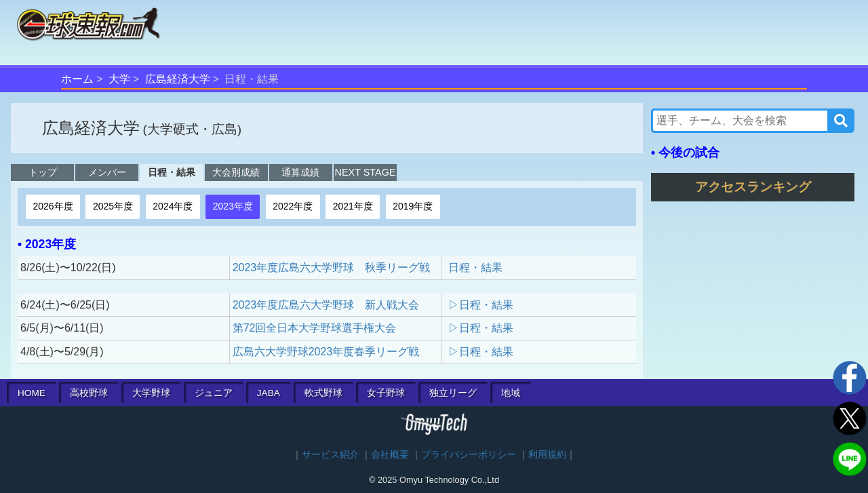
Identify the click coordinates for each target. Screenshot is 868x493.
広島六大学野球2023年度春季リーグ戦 (326, 352)
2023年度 (233, 206)
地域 (511, 393)
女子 (386, 393)
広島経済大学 (178, 79)
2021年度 (353, 206)
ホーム (77, 79)
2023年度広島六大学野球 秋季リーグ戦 (332, 268)
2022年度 (293, 206)
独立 (453, 393)
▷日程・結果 (481, 305)
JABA (269, 393)
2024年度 (173, 206)
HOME (32, 393)
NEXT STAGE (366, 172)
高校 (89, 393)
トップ (43, 172)
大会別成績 (236, 172)
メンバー (107, 172)
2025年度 (113, 206)
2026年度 (53, 206)
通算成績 (300, 172)
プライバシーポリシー (469, 455)
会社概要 (390, 455)
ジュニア (214, 393)
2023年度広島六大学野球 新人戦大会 (326, 305)
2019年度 (413, 206)
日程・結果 (172, 172)
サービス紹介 (330, 455)
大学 (119, 79)
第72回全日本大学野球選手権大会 (315, 328)
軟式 (323, 393)
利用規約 (547, 455)
